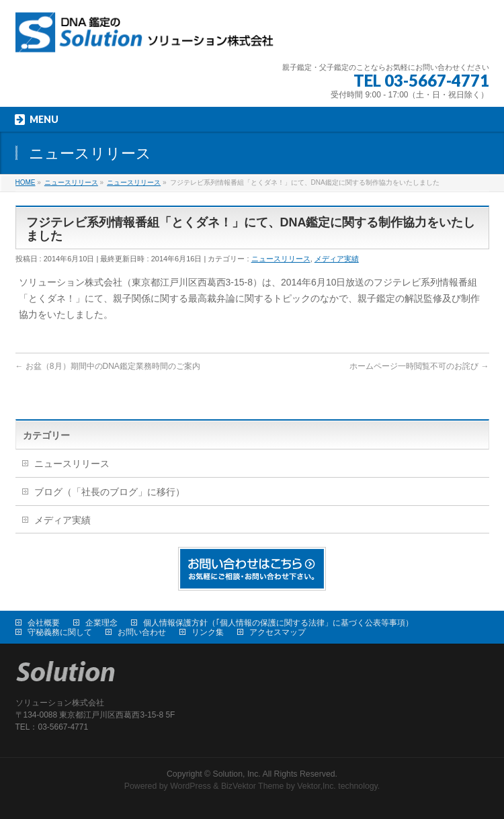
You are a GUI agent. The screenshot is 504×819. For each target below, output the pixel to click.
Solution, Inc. (237, 774)
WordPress (191, 786)
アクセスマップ (278, 632)
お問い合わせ (142, 632)
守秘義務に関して (60, 632)
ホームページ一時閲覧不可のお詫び (419, 366)
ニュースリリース (281, 259)
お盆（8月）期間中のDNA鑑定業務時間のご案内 (108, 366)
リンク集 (208, 632)
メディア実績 (337, 259)
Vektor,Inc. (317, 786)
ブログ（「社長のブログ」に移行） (110, 492)
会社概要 (44, 623)
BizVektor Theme (253, 786)
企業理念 (101, 623)
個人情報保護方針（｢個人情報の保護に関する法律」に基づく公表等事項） (278, 623)
